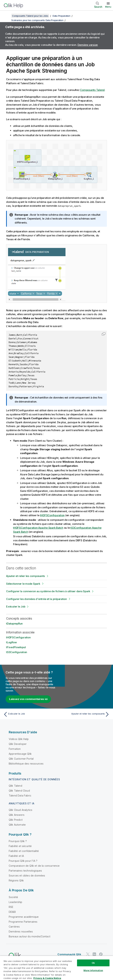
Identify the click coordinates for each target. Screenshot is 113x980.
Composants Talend (92, 90)
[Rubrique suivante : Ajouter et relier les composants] (84, 714)
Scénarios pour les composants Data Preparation (37, 20)
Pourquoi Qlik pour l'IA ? (23, 861)
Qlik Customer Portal (21, 759)
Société (13, 897)
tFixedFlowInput (16, 647)
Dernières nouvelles (21, 931)
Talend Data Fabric (20, 795)
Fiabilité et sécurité (20, 846)
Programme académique (24, 917)
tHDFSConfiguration (52, 515)
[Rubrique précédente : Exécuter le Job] (29, 714)
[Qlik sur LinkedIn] (94, 954)
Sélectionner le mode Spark (23, 584)
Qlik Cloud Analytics (21, 810)
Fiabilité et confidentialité (24, 851)
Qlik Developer (18, 744)
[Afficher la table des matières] (7, 16)
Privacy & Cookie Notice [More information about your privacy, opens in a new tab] (47, 978)
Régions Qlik (16, 880)
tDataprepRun (14, 624)
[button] (104, 334)
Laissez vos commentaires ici (28, 699)
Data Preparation (61, 16)
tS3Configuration (17, 652)
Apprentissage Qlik (20, 754)
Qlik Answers (17, 815)
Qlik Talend (15, 786)
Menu (108, 7)
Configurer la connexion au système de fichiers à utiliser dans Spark (48, 591)
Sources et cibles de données (27, 876)
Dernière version (88, 45)
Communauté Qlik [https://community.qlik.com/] (69, 954)
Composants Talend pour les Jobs (30, 16)
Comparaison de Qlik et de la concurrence (34, 866)
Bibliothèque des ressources (26, 764)
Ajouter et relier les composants (25, 576)
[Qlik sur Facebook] (101, 954)
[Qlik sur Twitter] (88, 954)
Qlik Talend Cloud (19, 791)
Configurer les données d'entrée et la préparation (37, 599)
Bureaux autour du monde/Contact (30, 936)
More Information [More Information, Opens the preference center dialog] (93, 970)
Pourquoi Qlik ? (18, 841)
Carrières (14, 927)
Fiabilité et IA (16, 856)
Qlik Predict (16, 820)
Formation (15, 749)
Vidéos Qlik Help (19, 739)
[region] (56, 968)
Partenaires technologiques (25, 871)
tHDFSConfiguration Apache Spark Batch (38, 528)
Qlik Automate (17, 825)
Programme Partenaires (23, 922)
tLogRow (11, 642)
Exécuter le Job (16, 607)
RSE (11, 907)
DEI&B (12, 912)
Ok (93, 963)
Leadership (16, 902)
